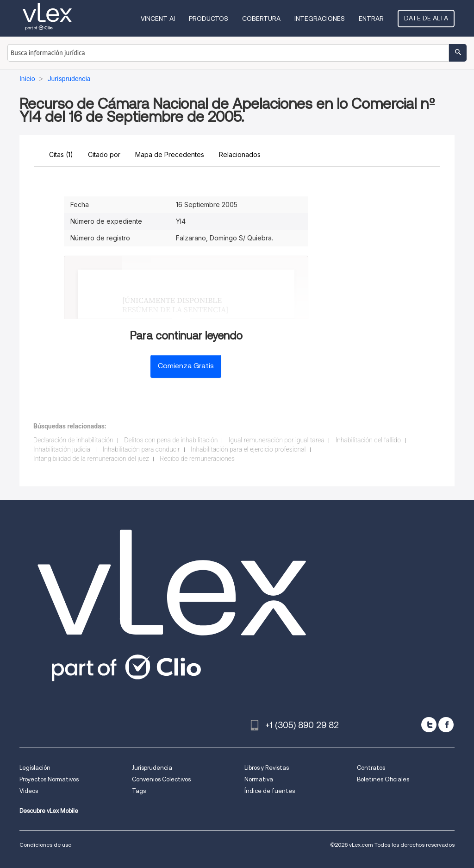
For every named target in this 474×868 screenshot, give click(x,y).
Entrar (371, 19)
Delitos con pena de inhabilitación (171, 440)
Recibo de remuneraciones (197, 459)
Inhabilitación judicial (62, 449)
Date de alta (426, 18)
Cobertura (261, 19)
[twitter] (429, 725)
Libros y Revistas (267, 768)
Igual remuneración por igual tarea (277, 440)
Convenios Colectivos (161, 779)
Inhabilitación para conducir (141, 449)
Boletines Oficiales (383, 779)
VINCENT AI (158, 19)
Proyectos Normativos (49, 779)
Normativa (259, 779)
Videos (29, 791)
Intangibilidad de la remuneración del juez (91, 459)
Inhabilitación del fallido (368, 440)
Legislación (35, 768)
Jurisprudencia (152, 768)
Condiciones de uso (45, 845)
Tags (139, 791)
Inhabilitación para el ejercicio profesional (248, 449)
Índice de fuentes (270, 791)
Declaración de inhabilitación (73, 440)
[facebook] (446, 725)
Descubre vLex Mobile (49, 811)
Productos (209, 19)
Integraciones (320, 19)
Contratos (371, 768)
